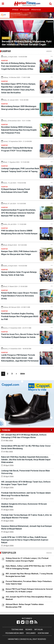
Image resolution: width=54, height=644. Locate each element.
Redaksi (29, 630)
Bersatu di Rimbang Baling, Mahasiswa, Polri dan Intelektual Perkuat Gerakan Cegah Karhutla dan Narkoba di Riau (27, 44)
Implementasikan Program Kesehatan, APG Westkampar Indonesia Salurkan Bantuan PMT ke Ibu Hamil (18, 213)
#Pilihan (15, 10)
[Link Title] (18, 622)
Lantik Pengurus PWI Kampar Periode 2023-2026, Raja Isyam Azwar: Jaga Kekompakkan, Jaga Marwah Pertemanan (20, 358)
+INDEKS (49, 51)
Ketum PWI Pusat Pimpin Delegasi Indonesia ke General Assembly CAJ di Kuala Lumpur (29, 590)
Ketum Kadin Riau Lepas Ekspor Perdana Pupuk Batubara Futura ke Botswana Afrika (19, 296)
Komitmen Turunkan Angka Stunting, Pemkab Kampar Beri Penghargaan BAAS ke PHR (20, 316)
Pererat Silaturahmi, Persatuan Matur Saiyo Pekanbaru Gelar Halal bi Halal (29, 583)
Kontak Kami (43, 633)
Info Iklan (39, 630)
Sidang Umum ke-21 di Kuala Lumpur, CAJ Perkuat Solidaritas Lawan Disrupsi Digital (27, 559)
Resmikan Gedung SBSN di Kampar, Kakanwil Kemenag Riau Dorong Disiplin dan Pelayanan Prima (19, 130)
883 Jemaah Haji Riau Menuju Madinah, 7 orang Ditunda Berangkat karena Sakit (29, 575)
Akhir (23, 374)
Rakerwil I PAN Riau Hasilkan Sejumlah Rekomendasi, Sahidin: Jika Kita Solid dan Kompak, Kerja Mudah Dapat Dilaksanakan (26, 460)
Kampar (6, 38)
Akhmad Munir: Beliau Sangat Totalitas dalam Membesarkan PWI (25, 606)
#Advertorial (36, 10)
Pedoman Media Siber (15, 633)
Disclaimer (31, 633)
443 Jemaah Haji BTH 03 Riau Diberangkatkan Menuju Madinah (28, 598)
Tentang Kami (17, 630)
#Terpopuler (25, 10)
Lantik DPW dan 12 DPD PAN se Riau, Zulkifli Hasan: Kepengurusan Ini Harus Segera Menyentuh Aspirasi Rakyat (25, 540)
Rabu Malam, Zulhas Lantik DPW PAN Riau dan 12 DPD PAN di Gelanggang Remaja (29, 567)
